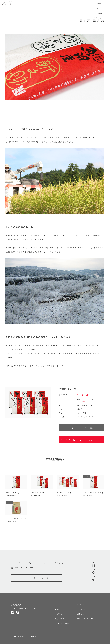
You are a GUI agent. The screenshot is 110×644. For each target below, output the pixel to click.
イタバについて (91, 3)
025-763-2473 (26, 563)
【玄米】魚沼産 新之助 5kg (93, 492)
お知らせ (79, 3)
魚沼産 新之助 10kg (38, 492)
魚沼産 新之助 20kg (64, 492)
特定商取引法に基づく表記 (85, 619)
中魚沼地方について (61, 614)
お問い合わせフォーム (36, 578)
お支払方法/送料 (60, 619)
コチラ (85, 402)
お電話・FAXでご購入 (82, 428)
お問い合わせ (104, 3)
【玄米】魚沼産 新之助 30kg (16, 518)
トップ (57, 605)
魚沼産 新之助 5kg (12, 492)
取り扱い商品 (68, 3)
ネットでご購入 (82, 440)
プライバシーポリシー (62, 623)
